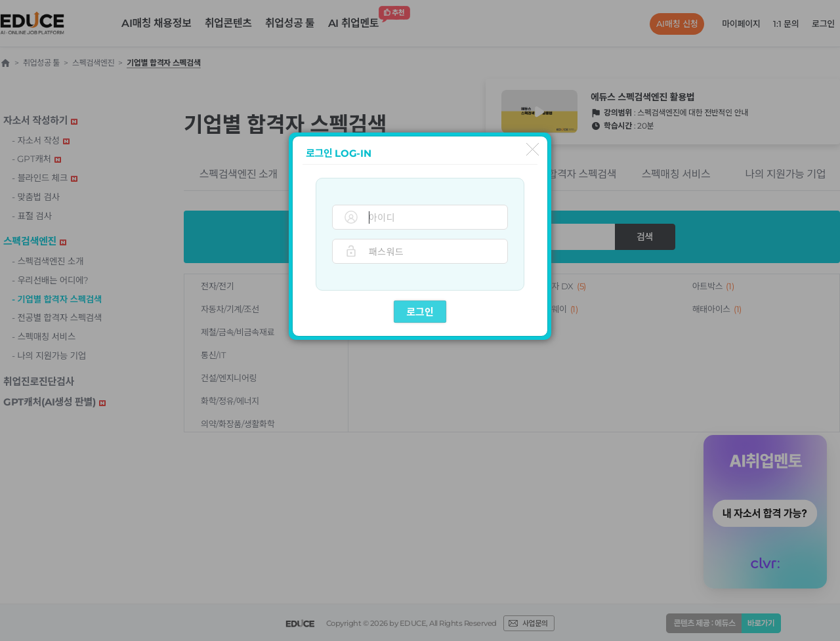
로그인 (420, 312)
